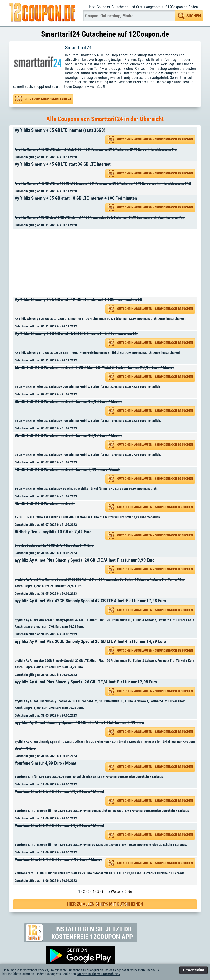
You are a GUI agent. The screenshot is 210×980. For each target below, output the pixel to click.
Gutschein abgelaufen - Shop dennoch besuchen (155, 139)
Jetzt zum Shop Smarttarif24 (48, 99)
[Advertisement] (107, 263)
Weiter (116, 892)
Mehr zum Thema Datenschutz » (99, 974)
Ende (128, 892)
